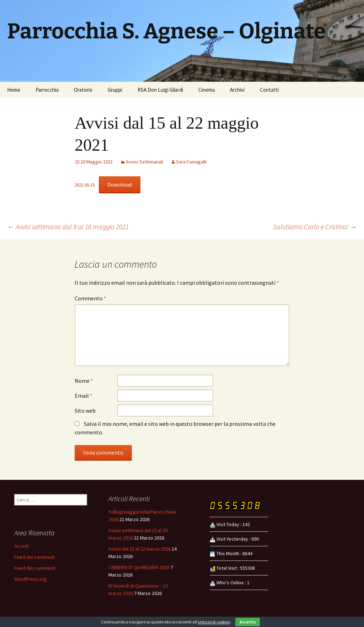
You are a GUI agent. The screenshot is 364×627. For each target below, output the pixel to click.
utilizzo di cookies (214, 622)
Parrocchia (47, 90)
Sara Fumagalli (191, 162)
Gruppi (115, 90)
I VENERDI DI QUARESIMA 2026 (139, 567)
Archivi (237, 90)
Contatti (269, 90)
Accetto (248, 622)
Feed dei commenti (35, 568)
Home (14, 90)
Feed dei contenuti (34, 557)
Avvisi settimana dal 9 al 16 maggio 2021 (68, 227)
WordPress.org (30, 579)
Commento (90, 298)
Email (84, 396)
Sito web (85, 411)
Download (120, 184)
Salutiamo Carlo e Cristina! (315, 227)
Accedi (22, 546)
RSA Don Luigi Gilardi (160, 90)
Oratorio (83, 90)
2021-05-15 (85, 185)
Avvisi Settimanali (144, 162)
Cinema (207, 90)
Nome (84, 381)
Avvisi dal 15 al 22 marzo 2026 (140, 549)
